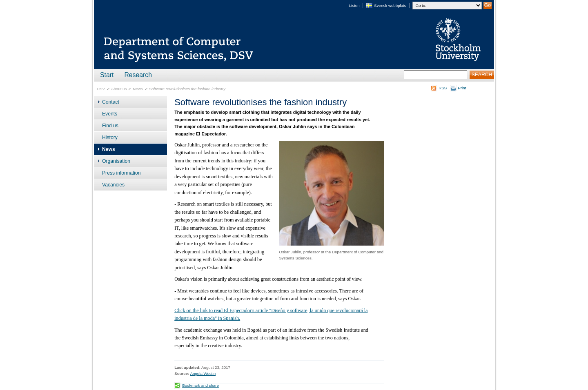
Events (110, 114)
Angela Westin (203, 373)
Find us (110, 126)
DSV (101, 89)
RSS (443, 88)
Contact (111, 102)
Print (462, 88)
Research (138, 75)
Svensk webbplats (390, 6)
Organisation (116, 161)
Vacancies (113, 185)
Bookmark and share (200, 385)
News (138, 89)
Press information (121, 173)
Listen (354, 6)
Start (107, 75)
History (110, 137)
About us (119, 89)
